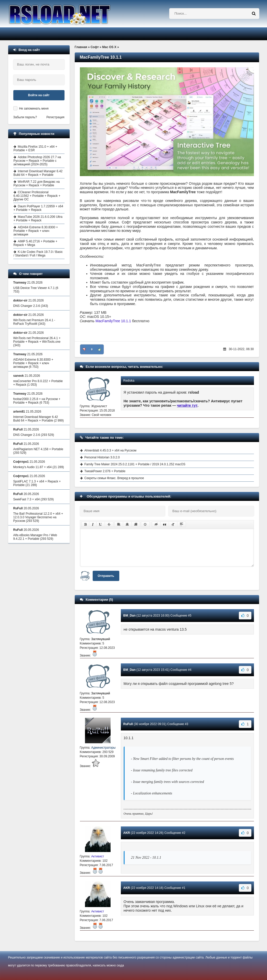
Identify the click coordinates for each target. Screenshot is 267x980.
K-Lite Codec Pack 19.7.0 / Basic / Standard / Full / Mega (38, 254)
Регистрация (55, 117)
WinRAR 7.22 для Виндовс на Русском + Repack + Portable (37, 184)
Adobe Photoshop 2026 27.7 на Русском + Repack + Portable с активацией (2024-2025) (37, 161)
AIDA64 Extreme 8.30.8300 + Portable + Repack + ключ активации (36, 231)
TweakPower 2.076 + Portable (105, 471)
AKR (127, 833)
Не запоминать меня (34, 109)
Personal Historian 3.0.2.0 (102, 457)
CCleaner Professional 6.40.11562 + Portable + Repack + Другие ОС (37, 196)
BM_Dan (130, 616)
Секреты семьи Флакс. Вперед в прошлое (114, 478)
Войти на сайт (39, 95)
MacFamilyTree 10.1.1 (113, 321)
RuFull (128, 724)
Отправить (106, 576)
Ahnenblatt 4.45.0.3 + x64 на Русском (110, 450)
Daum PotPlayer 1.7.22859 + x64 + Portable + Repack (38, 208)
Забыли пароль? (25, 117)
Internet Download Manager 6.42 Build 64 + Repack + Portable (38, 173)
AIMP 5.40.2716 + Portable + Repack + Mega (36, 243)
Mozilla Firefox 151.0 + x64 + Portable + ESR (35, 148)
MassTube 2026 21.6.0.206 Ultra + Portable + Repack (38, 219)
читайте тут (187, 405)
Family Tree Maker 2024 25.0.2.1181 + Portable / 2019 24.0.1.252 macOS (135, 464)
